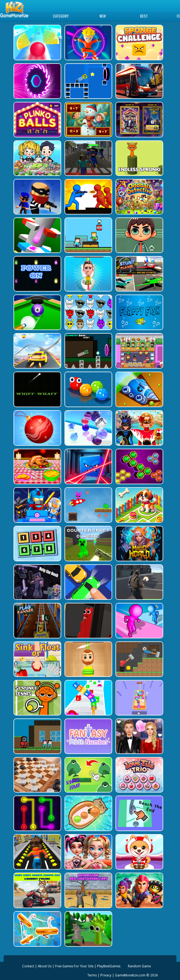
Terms (92, 975)
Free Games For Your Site (74, 966)
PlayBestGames (109, 966)
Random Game (139, 966)
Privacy (106, 975)
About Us (45, 966)
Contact (28, 966)
